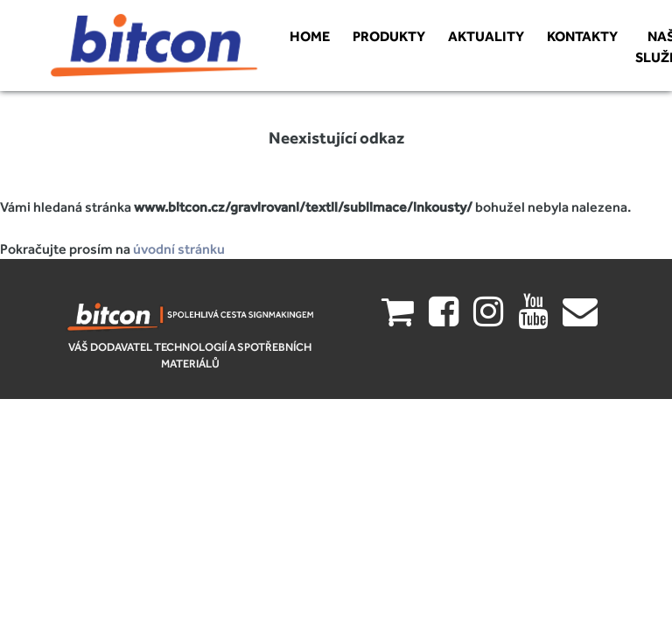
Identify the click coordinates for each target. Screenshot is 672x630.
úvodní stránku (179, 248)
